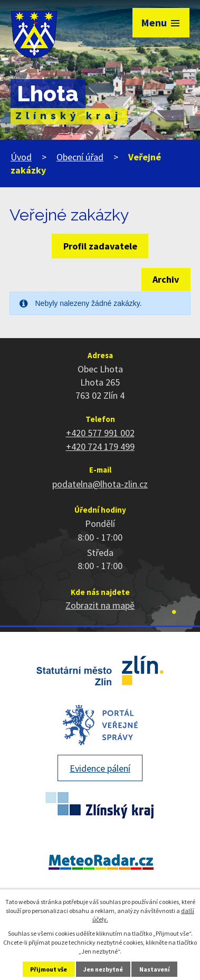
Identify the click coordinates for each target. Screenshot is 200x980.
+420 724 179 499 (100, 446)
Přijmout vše (49, 969)
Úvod (21, 157)
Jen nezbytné (103, 969)
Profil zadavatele (100, 246)
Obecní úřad (80, 157)
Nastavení (155, 969)
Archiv (166, 279)
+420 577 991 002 (100, 433)
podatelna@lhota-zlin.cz (100, 484)
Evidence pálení (100, 768)
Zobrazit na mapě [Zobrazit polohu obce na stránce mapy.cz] (100, 605)
